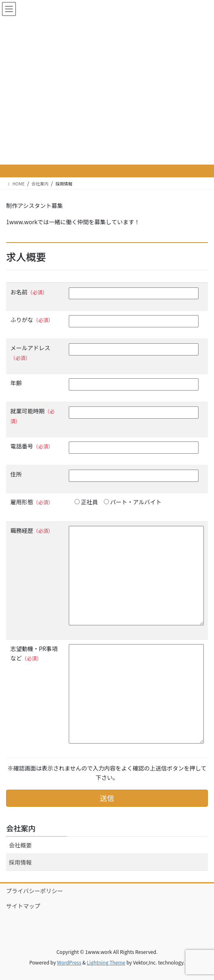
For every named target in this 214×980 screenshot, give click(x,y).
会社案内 (21, 828)
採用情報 (20, 862)
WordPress (69, 962)
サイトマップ (23, 906)
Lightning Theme (106, 962)
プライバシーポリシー (35, 891)
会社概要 (20, 845)
